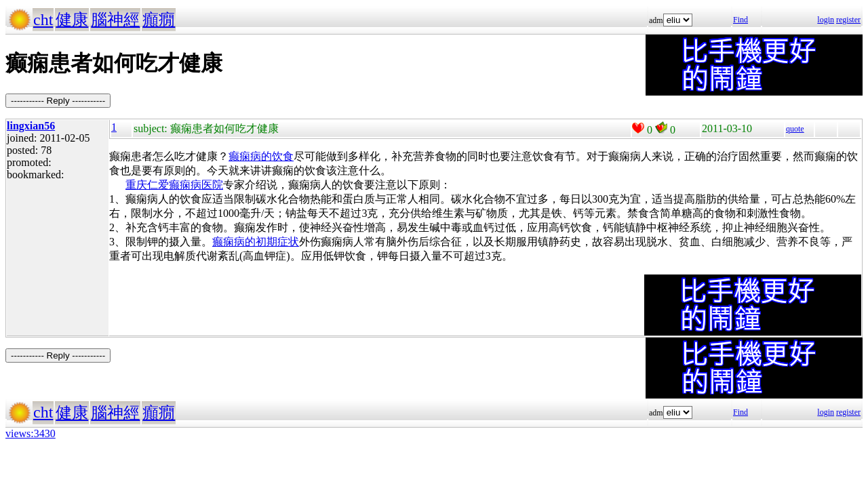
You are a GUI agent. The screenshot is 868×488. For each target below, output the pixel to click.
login (826, 20)
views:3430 (31, 433)
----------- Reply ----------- (58, 101)
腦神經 (115, 20)
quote (795, 129)
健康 (72, 20)
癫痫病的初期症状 (256, 242)
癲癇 (159, 20)
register (848, 20)
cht (43, 20)
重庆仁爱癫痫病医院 (174, 185)
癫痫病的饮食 (261, 156)
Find (741, 20)
